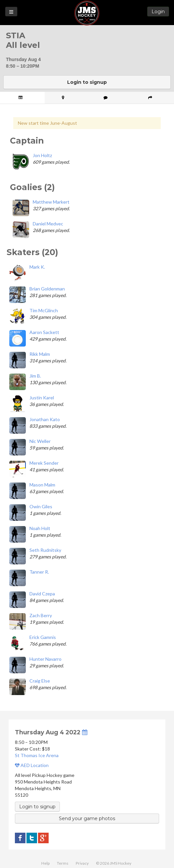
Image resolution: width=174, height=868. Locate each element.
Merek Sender (44, 463)
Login (158, 12)
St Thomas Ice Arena (37, 755)
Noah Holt (40, 528)
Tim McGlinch (44, 310)
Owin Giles (41, 506)
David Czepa (42, 594)
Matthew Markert (51, 202)
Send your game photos (87, 818)
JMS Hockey (87, 13)
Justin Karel (42, 398)
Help (45, 863)
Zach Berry (41, 615)
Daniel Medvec (48, 224)
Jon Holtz (42, 155)
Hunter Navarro (45, 659)
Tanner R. (39, 572)
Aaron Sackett (44, 332)
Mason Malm (42, 485)
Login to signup (87, 82)
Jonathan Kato (45, 419)
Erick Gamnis (43, 637)
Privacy (82, 863)
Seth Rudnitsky (45, 550)
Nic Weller (40, 441)
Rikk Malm (40, 354)
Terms (63, 863)
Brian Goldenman (47, 289)
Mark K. (37, 267)
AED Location (32, 765)
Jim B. (35, 376)
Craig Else (40, 681)
